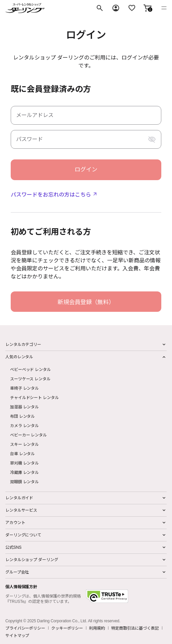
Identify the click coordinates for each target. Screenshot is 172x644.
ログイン (86, 170)
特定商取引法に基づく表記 (135, 628)
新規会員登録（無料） (86, 302)
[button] (148, 8)
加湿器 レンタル (24, 407)
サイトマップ (17, 635)
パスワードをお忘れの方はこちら (51, 194)
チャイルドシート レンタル (34, 397)
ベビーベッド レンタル (30, 369)
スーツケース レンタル (30, 378)
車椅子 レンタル (24, 388)
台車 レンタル (22, 453)
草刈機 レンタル (24, 463)
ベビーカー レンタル (28, 435)
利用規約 (97, 628)
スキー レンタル (24, 444)
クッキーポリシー (67, 628)
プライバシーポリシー (25, 628)
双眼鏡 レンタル (24, 481)
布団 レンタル (22, 416)
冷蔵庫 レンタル (24, 472)
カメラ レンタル (24, 425)
